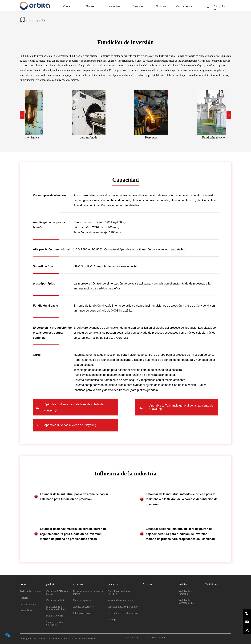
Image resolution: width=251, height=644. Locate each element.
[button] (90, 6)
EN (224, 6)
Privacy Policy (134, 637)
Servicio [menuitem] (138, 6)
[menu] (125, 6)
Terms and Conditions (154, 637)
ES (217, 6)
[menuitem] (90, 6)
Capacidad (40, 21)
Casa (29, 21)
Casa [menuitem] (67, 6)
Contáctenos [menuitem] (184, 6)
